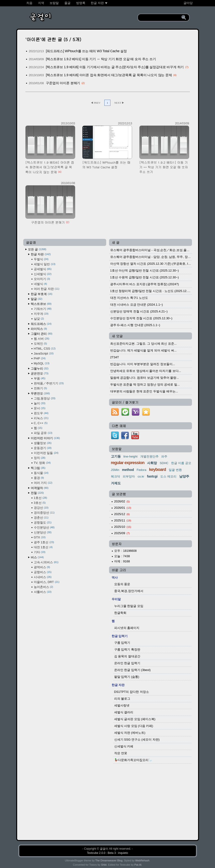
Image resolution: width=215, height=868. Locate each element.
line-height (130, 456)
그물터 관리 (42, 334)
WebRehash (142, 860)
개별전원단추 (149, 456)
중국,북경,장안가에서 (129, 591)
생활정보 (43, 443)
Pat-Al (138, 865)
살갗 (39, 319)
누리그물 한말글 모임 (129, 606)
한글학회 (120, 613)
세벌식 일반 (45, 264)
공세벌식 (43, 269)
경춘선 (41, 518)
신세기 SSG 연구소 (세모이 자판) (137, 740)
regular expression (128, 463)
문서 (40, 408)
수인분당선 (44, 527)
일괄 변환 (175, 470)
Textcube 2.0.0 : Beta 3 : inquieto (107, 853)
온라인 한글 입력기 (127, 663)
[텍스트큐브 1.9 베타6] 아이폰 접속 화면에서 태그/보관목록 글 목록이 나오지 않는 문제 (109, 75)
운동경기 (43, 448)
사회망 (152, 463)
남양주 (184, 476)
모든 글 (37, 249)
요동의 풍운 (122, 584)
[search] (160, 18)
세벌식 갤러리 (124, 712)
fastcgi (152, 476)
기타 (40, 552)
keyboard (157, 470)
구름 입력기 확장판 (127, 649)
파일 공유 (43, 433)
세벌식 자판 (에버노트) (130, 733)
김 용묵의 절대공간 (127, 656)
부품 (40, 378)
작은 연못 (121, 753)
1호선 (41, 498)
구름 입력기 (122, 643)
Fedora (141, 470)
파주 (164, 456)
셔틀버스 (43, 592)
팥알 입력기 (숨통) (127, 677)
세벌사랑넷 (122, 705)
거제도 (116, 483)
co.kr (141, 476)
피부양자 (129, 476)
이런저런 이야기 (45, 438)
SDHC (164, 463)
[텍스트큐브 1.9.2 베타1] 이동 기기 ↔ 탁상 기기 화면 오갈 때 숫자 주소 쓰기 (101, 59)
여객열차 (40, 488)
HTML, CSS (45, 349)
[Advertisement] (108, 799)
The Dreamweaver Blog (109, 860)
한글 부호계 (42, 294)
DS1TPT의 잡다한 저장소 (132, 692)
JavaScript (44, 353)
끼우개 (41, 314)
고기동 (116, 456)
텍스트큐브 (41, 304)
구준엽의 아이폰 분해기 (63, 83)
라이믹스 (39, 329)
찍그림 (38, 468)
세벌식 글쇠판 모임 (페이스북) (135, 719)
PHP (40, 358)
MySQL (42, 363)
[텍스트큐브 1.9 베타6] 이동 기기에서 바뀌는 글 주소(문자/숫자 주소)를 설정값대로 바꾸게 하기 (115, 67)
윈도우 (41, 413)
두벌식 (41, 259)
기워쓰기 (43, 309)
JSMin (115, 470)
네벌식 (40, 284)
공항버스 (43, 572)
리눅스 (41, 418)
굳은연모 (40, 373)
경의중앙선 (44, 513)
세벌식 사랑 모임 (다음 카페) (134, 726)
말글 (37, 299)
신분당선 (43, 532)
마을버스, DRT (47, 582)
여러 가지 (43, 483)
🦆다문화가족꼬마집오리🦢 (133, 760)
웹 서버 (42, 339)
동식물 (41, 473)
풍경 (39, 478)
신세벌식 (43, 274)
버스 (37, 557)
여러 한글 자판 (47, 289)
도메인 (40, 344)
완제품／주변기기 (49, 383)
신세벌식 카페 (124, 746)
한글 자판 (41, 254)
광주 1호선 (44, 542)
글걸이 (104, 849)
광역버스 (42, 567)
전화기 (40, 388)
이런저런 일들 (46, 453)
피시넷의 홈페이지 (127, 628)
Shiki (104, 865)
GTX (40, 537)
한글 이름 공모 (181, 463)
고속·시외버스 (46, 562)
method (128, 470)
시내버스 (43, 577)
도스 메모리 (168, 476)
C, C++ (41, 423)
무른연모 (40, 393)
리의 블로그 (122, 699)
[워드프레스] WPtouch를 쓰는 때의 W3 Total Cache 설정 (86, 51)
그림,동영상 (45, 398)
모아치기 (42, 279)
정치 (40, 458)
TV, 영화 (42, 463)
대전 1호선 (43, 547)
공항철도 (43, 523)
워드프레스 (41, 324)
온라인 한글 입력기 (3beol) (132, 670)
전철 (37, 493)
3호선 (40, 503)
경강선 (41, 508)
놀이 (40, 403)
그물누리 (40, 369)
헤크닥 (115, 476)
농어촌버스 (43, 587)
